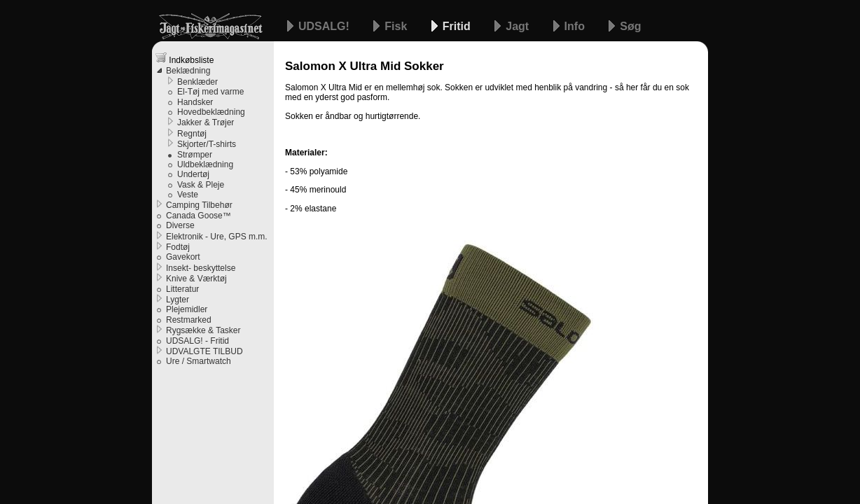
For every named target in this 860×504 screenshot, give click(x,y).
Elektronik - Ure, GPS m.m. (217, 237)
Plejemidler (187, 309)
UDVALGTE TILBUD (204, 351)
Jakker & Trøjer (206, 122)
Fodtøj (178, 247)
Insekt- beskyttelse (201, 268)
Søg (630, 26)
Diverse (180, 225)
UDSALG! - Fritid (197, 341)
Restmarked (189, 320)
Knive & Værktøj (196, 279)
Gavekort (183, 257)
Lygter (178, 300)
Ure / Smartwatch (199, 361)
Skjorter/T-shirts (207, 144)
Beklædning (188, 71)
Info (576, 26)
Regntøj (192, 134)
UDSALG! (325, 26)
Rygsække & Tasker (203, 330)
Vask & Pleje (201, 185)
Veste (188, 195)
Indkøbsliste (185, 58)
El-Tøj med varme (210, 92)
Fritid (458, 26)
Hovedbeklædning (211, 112)
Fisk (397, 26)
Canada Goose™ (199, 216)
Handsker (195, 102)
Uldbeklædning (205, 164)
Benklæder (197, 82)
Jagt (519, 26)
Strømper (195, 155)
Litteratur (182, 289)
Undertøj (193, 174)
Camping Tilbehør (199, 205)
